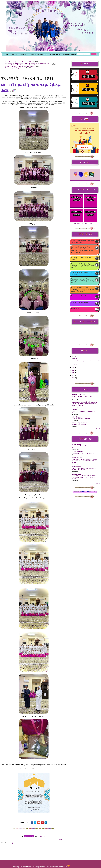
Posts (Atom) (13, 843)
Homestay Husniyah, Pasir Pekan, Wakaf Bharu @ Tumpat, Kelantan (82, 281)
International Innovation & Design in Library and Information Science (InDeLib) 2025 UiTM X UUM (85, 461)
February (76, 364)
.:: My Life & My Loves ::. (79, 395)
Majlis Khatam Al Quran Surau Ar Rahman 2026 (18, 62)
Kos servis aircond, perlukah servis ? (81, 258)
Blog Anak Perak (77, 467)
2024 (73, 370)
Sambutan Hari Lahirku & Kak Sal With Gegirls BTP (19, 66)
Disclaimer (55, 867)
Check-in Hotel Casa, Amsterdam (81, 419)
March (75, 359)
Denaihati (75, 410)
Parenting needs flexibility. (79, 425)
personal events (29, 836)
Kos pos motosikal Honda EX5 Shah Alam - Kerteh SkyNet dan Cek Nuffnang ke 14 (83, 289)
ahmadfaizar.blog (77, 458)
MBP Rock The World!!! (79, 303)
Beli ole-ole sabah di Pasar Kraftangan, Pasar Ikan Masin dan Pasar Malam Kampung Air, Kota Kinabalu (82, 250)
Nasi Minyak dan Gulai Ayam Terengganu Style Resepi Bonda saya (82, 266)
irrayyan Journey (77, 474)
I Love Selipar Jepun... (78, 452)
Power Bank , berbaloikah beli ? (82, 297)
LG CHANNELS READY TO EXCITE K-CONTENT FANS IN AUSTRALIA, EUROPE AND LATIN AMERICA (85, 477)
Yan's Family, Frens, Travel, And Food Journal (85, 402)
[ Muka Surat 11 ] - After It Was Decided (83, 453)
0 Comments (41, 836)
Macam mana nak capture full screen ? (82, 273)
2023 (73, 373)
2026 (73, 356)
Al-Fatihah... (76, 309)
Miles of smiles (76, 417)
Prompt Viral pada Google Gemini (15, 68)
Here (21, 867)
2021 (73, 378)
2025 (73, 368)
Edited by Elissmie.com (29, 867)
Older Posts (63, 839)
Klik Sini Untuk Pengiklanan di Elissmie (85, 224)
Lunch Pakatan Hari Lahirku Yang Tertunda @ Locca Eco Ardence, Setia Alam (26, 65)
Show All (98, 429)
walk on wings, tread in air (79, 423)
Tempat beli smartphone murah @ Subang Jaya (82, 241)
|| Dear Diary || (77, 444)
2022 (73, 375)
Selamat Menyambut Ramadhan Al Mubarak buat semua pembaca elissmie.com (28, 63)
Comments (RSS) (63, 867)
